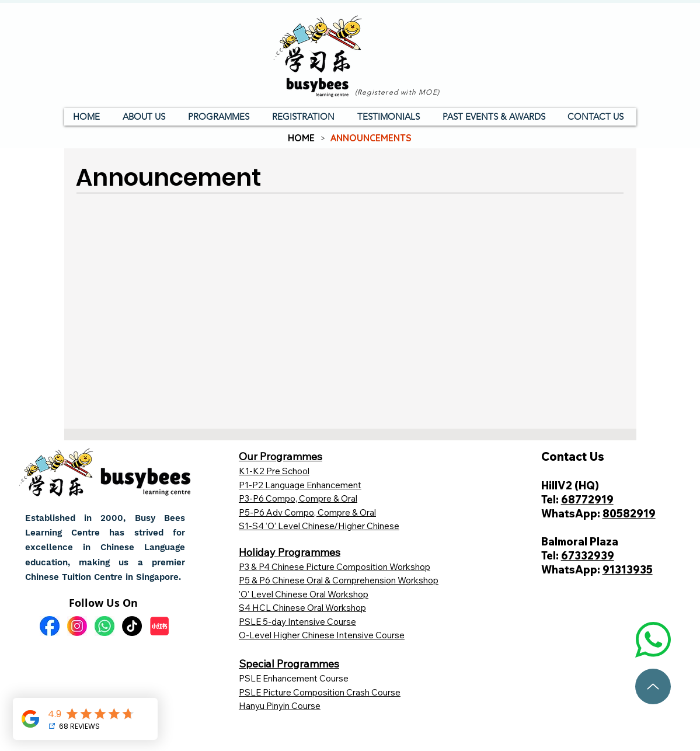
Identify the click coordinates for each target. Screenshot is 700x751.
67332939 (588, 556)
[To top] (653, 686)
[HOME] (301, 138)
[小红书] (159, 626)
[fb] (50, 626)
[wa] (105, 626)
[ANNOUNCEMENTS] (371, 138)
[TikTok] (132, 626)
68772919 (587, 500)
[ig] (77, 626)
